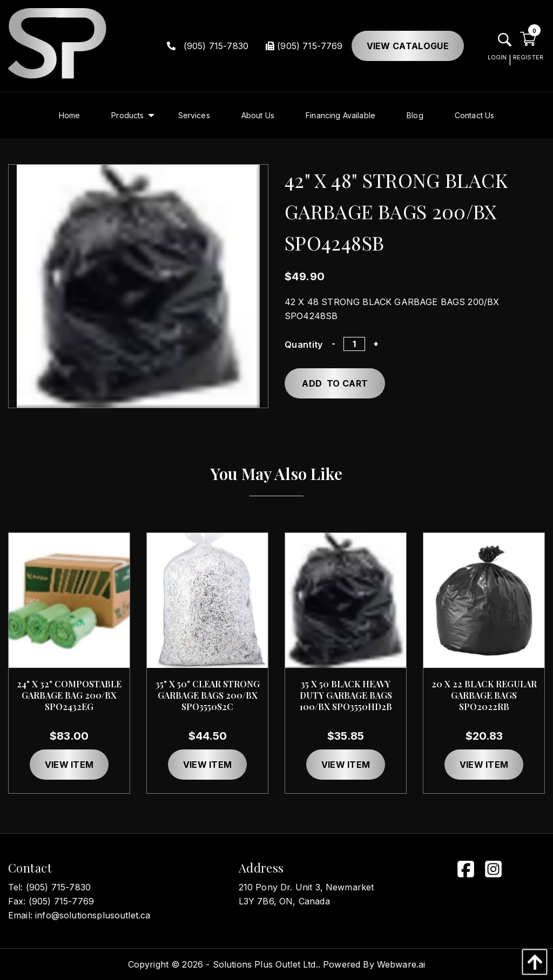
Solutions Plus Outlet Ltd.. (267, 964)
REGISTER (528, 57)
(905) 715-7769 (304, 46)
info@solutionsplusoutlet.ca (93, 915)
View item (69, 765)
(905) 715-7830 (208, 46)
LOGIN (497, 57)
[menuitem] (70, 115)
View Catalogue (408, 46)
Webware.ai (401, 964)
